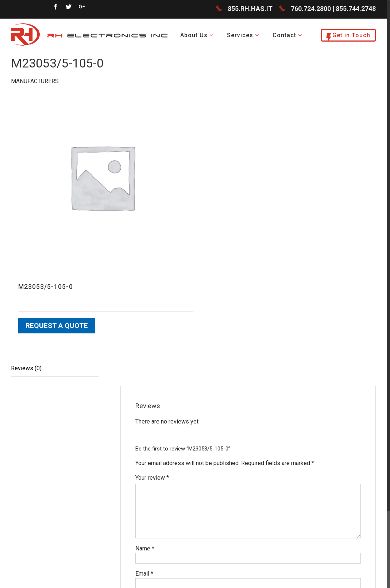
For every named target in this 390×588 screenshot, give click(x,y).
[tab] (55, 369)
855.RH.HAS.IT (250, 9)
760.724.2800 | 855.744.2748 (333, 9)
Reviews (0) (26, 368)
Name (145, 548)
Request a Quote (57, 326)
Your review (152, 478)
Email (144, 574)
